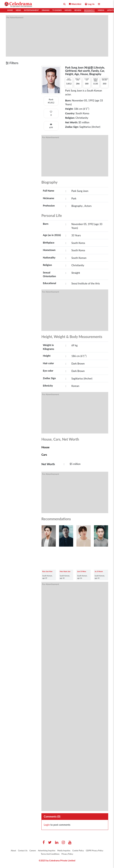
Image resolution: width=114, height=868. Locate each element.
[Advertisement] (57, 36)
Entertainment (31, 10)
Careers (33, 851)
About (13, 851)
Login (47, 825)
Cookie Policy (78, 851)
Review (78, 10)
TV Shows (57, 10)
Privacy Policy (67, 854)
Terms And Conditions (50, 854)
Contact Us (23, 851)
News (18, 10)
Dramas (45, 10)
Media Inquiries (64, 851)
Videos (101, 10)
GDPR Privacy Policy (94, 851)
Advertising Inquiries (47, 851)
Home (10, 10)
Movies (68, 10)
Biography (89, 10)
